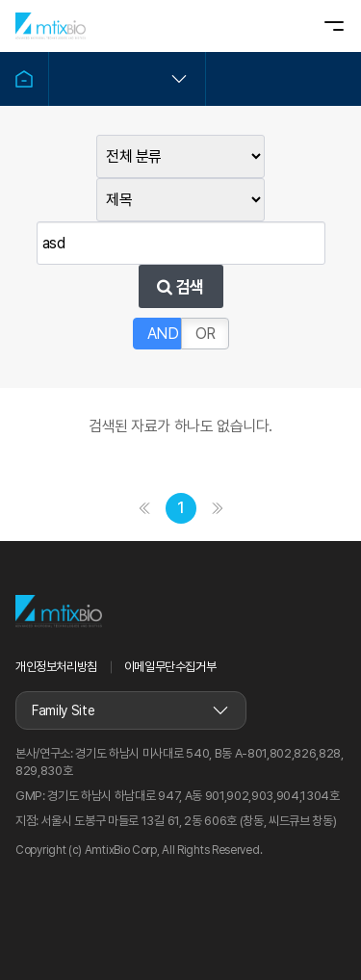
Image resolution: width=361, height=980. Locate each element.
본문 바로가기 (0, 0)
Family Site (63, 710)
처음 (144, 508)
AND (163, 334)
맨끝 (218, 508)
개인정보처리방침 (56, 667)
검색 (180, 287)
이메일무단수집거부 (170, 667)
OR (206, 334)
